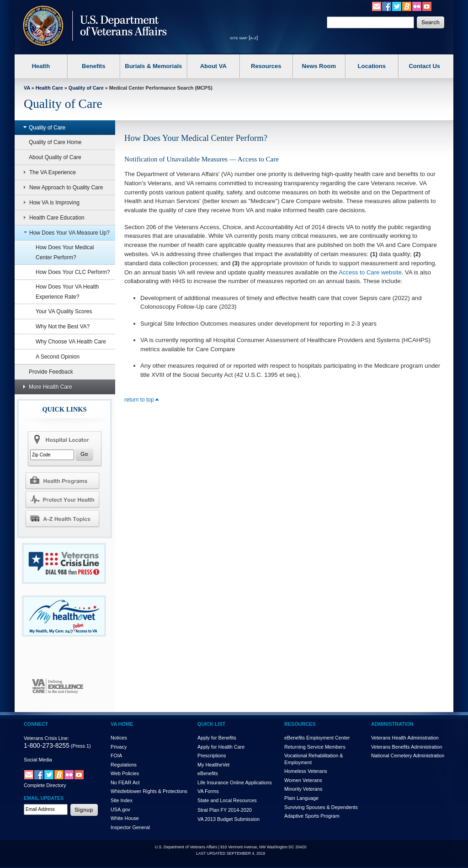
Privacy (119, 747)
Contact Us (424, 66)
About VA (213, 66)
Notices (119, 738)
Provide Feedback (51, 372)
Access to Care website (370, 272)
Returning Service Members (315, 747)
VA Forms (208, 791)
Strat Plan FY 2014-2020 (225, 810)
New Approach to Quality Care (61, 188)
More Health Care (45, 387)
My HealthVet (213, 765)
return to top (141, 400)
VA (27, 88)
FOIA (116, 755)
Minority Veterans (303, 789)
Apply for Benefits (217, 738)
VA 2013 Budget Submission (229, 819)
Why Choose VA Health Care (71, 342)
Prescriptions (212, 755)
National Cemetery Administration (408, 755)
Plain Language (301, 798)
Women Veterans (303, 780)
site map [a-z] (244, 38)
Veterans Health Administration (405, 738)
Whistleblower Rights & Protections (149, 791)
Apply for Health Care (221, 747)
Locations (372, 66)
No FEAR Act (125, 782)
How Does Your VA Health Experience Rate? (67, 292)
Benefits (93, 66)
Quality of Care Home (55, 142)
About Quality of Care (55, 157)
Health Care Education (52, 218)
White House (125, 818)
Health (41, 66)
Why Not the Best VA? (63, 327)
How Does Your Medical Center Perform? (65, 252)
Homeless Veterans (306, 771)
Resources (266, 66)
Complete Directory (45, 785)
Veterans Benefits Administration (407, 747)
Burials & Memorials (153, 66)
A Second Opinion (58, 357)
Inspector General (130, 827)
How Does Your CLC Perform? (73, 272)
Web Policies (125, 773)
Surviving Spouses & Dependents (321, 807)
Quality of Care (86, 88)
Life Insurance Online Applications (235, 782)
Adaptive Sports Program (312, 816)
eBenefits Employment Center (317, 738)
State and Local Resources (227, 800)
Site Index (122, 800)
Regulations (124, 765)
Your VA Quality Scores (64, 311)
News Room (319, 66)
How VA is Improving (49, 203)
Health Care (49, 88)
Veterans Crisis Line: (46, 738)
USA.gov (120, 809)
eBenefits (208, 773)
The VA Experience (47, 172)
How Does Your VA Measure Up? (64, 233)
